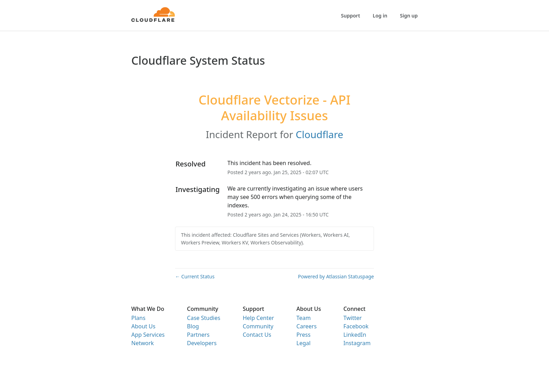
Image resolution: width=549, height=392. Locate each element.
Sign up (409, 16)
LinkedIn (355, 335)
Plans (138, 318)
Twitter (353, 318)
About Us (143, 326)
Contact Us (257, 335)
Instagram (357, 343)
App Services (148, 335)
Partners (198, 335)
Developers (202, 343)
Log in (380, 16)
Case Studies (204, 318)
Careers (307, 326)
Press (304, 335)
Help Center (258, 318)
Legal (304, 343)
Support (351, 16)
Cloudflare (320, 134)
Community (258, 326)
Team (304, 318)
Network (143, 343)
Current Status (195, 276)
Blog (193, 326)
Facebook (356, 326)
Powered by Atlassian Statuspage (336, 276)
